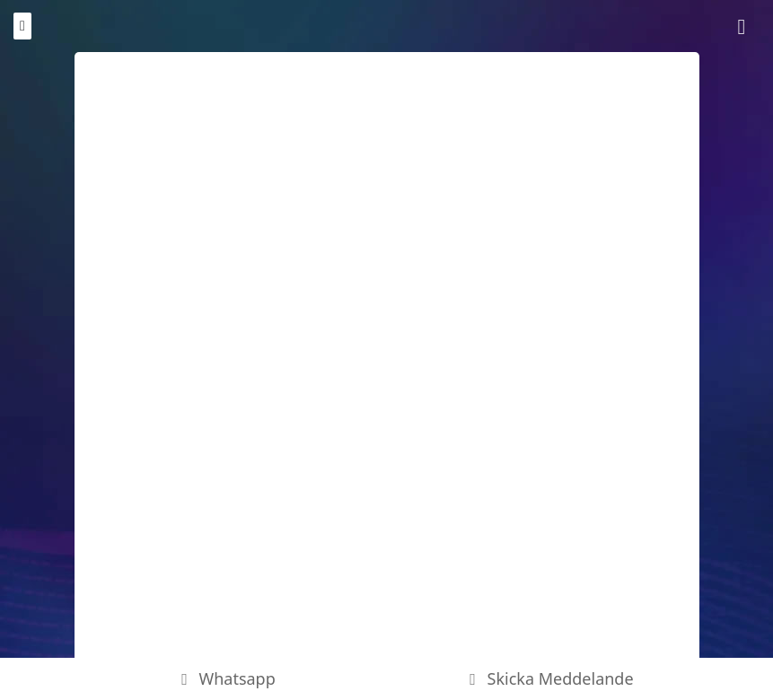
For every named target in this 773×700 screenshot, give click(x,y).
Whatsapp (225, 678)
